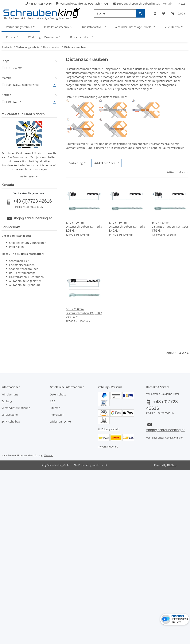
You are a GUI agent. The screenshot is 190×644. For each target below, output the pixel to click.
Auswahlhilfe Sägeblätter (25, 281)
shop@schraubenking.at (144, 4)
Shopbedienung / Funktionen (28, 243)
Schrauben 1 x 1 (19, 261)
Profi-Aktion (16, 247)
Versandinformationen (16, 408)
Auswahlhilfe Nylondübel (25, 285)
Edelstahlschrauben (22, 265)
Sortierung (76, 163)
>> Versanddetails (108, 447)
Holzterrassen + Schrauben (26, 277)
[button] (155, 13)
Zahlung (7, 401)
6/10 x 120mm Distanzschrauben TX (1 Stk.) (84, 225)
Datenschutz (58, 394)
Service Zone (10, 415)
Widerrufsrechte (60, 421)
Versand (49, 455)
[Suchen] (115, 13)
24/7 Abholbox (11, 421)
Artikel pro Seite (105, 163)
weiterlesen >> (29, 176)
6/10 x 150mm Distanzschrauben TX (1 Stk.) (127, 225)
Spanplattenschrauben (24, 269)
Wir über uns (10, 394)
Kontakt (167, 4)
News (182, 4)
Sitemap (55, 408)
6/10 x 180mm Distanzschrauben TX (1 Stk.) (170, 225)
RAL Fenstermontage (22, 273)
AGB (52, 401)
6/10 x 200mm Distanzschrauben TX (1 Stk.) (84, 311)
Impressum (57, 415)
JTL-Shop (172, 465)
